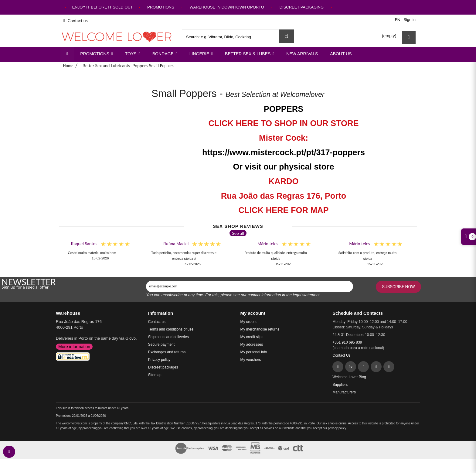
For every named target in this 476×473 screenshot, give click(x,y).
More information (74, 347)
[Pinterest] (363, 367)
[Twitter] (351, 367)
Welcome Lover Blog (349, 377)
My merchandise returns (260, 329)
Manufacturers (344, 392)
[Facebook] (338, 367)
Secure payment (161, 344)
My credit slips (252, 337)
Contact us (76, 21)
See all (238, 233)
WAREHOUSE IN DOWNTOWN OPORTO (227, 7)
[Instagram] (376, 367)
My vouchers (251, 360)
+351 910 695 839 (347, 342)
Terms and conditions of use (171, 329)
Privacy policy (159, 360)
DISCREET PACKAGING (302, 7)
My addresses (252, 344)
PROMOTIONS (161, 7)
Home (68, 66)
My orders (248, 322)
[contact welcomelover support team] (9, 452)
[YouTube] (389, 367)
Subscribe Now (398, 287)
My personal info (254, 352)
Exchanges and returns (167, 352)
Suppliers (340, 385)
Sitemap (155, 375)
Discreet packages (163, 367)
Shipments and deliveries (168, 337)
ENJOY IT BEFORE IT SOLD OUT (103, 7)
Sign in (410, 20)
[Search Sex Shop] (287, 36)
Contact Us (341, 355)
